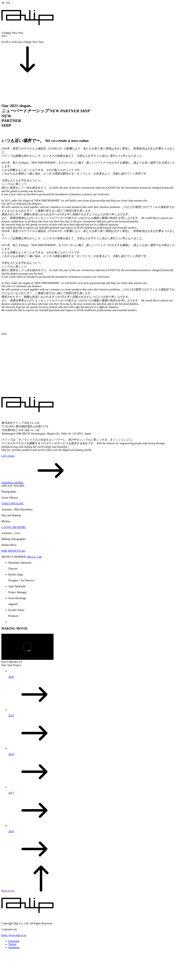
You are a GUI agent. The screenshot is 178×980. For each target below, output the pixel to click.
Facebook (14, 941)
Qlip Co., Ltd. (34, 557)
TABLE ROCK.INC (13, 503)
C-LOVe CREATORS (14, 527)
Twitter (12, 944)
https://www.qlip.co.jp (14, 935)
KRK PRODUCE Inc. (14, 551)
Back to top (34, 891)
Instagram (14, 947)
